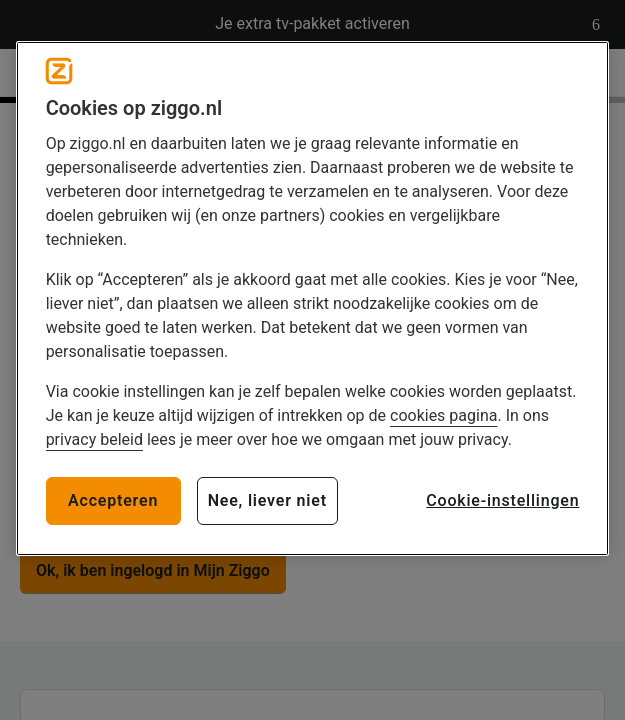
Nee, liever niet (267, 500)
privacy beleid (94, 439)
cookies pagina (443, 415)
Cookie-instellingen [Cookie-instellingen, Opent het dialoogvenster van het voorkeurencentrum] (502, 500)
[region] (313, 298)
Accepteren (113, 500)
